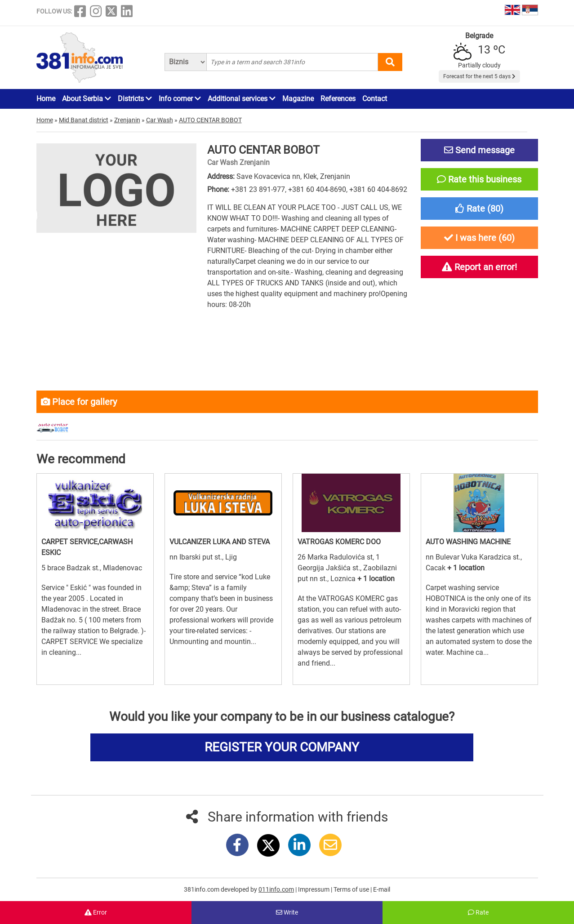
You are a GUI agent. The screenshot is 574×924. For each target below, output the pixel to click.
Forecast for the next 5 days (479, 76)
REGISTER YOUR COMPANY (282, 747)
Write (287, 912)
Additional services (242, 99)
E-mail (382, 889)
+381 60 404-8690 (317, 189)
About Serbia (87, 99)
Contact (375, 99)
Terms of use (352, 889)
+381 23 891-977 (258, 189)
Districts (135, 99)
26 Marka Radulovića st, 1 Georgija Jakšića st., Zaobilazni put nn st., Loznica (347, 568)
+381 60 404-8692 (378, 189)
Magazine (298, 99)
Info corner (180, 99)
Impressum (314, 889)
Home (46, 99)
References (338, 99)
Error (96, 912)
